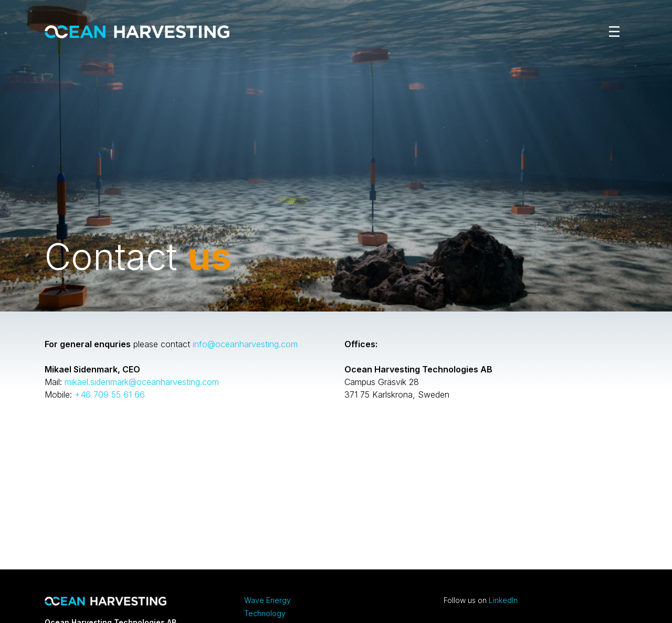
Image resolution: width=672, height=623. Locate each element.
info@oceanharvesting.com (245, 344)
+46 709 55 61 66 (110, 394)
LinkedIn (503, 600)
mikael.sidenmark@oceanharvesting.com (142, 382)
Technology (265, 613)
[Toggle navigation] (612, 32)
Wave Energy (267, 600)
